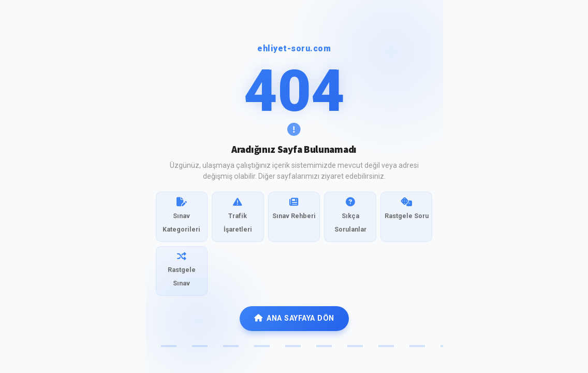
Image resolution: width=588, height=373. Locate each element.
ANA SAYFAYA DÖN (294, 318)
